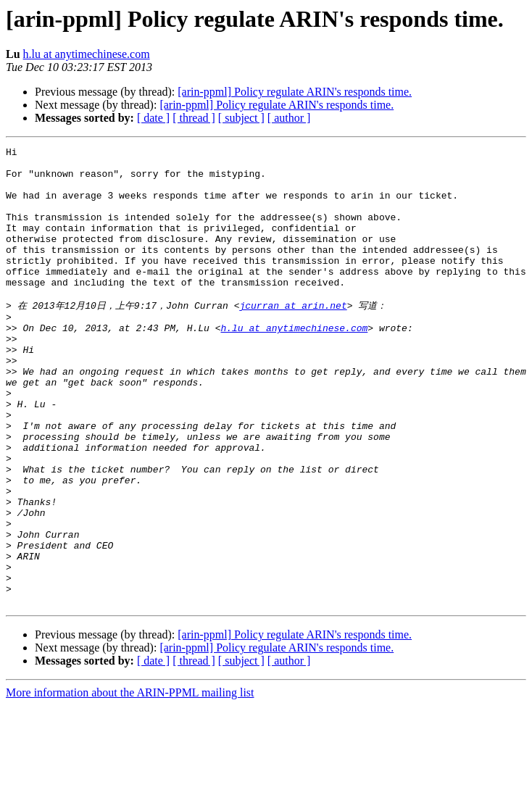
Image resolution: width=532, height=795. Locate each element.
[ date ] (153, 118)
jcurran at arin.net (293, 336)
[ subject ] (241, 118)
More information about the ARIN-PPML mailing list (130, 782)
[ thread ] (194, 118)
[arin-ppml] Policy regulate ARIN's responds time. (295, 92)
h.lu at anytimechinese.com (87, 54)
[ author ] (289, 118)
